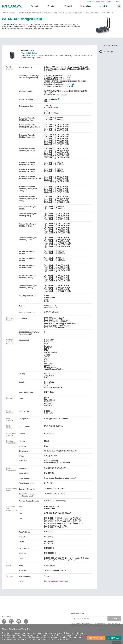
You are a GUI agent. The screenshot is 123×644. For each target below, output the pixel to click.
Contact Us (90, 2)
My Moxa (109, 2)
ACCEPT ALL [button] (113, 638)
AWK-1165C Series (91, 13)
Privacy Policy (53, 639)
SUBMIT (114, 618)
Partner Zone (100, 2)
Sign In (118, 2)
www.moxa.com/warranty (58, 581)
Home (4, 13)
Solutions (52, 6)
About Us (104, 6)
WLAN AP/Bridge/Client (73, 13)
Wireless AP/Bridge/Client (53, 13)
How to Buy (86, 6)
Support (68, 6)
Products (12, 13)
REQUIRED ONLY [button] (96, 638)
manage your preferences (47, 637)
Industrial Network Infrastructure (30, 13)
